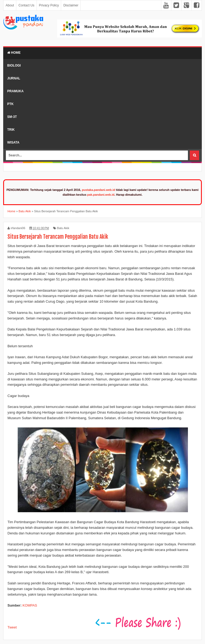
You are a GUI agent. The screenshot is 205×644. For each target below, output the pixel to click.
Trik (11, 130)
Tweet (12, 627)
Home (14, 53)
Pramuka (15, 91)
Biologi (14, 65)
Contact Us (26, 5)
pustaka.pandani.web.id (99, 190)
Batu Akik (63, 228)
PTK (10, 104)
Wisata (13, 142)
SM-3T (12, 117)
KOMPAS (30, 605)
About (10, 5)
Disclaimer (71, 5)
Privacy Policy (49, 5)
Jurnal (14, 78)
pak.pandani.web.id (101, 195)
